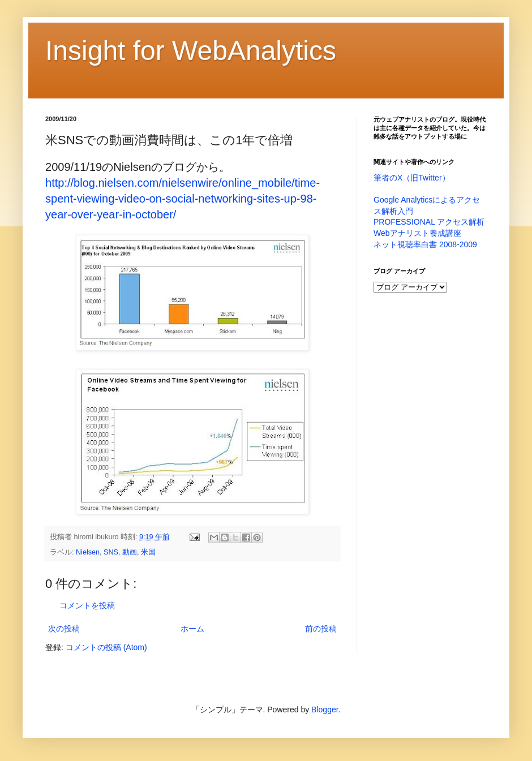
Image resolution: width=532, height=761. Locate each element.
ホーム (192, 629)
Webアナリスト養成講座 (417, 233)
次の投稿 (64, 629)
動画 (130, 552)
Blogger (325, 710)
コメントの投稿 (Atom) (106, 647)
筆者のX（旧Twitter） (412, 178)
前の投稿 (321, 629)
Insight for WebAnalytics (191, 51)
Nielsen (88, 552)
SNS (111, 552)
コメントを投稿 (87, 605)
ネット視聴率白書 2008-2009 (425, 244)
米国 (148, 552)
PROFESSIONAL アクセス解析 (429, 222)
